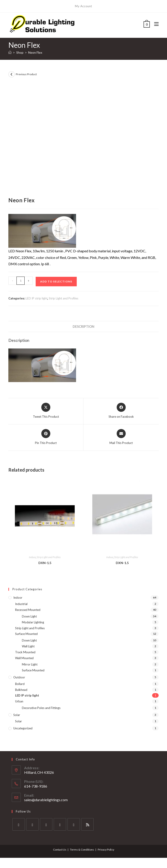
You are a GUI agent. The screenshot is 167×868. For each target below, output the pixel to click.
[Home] (10, 52)
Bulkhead (21, 690)
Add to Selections (56, 281)
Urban (19, 701)
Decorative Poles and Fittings (41, 708)
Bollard (20, 684)
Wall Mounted (24, 658)
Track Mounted (25, 652)
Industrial (21, 604)
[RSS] (87, 824)
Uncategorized (23, 728)
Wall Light (28, 646)
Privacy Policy (106, 850)
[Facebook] (32, 824)
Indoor (32, 557)
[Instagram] (46, 824)
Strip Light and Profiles (64, 298)
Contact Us (60, 850)
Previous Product (26, 74)
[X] (19, 824)
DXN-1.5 (45, 563)
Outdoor (19, 677)
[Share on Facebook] (121, 411)
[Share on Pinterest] (46, 437)
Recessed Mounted (28, 610)
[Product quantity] (21, 281)
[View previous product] (12, 74)
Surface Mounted (26, 634)
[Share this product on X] (46, 411)
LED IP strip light (37, 298)
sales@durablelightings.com (46, 800)
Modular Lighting (33, 622)
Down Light (29, 616)
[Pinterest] (74, 824)
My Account (83, 6)
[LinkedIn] (60, 824)
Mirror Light (30, 664)
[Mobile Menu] (155, 24)
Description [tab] (83, 327)
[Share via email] (121, 437)
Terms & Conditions (82, 850)
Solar (17, 715)
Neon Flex (35, 52)
